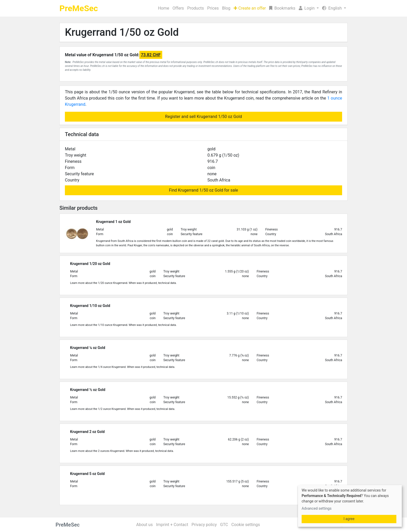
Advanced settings (317, 508)
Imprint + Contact (172, 525)
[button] (309, 8)
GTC (224, 525)
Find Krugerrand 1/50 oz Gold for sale (203, 190)
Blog (226, 8)
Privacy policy (204, 525)
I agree (349, 519)
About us (145, 525)
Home (164, 8)
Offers (178, 8)
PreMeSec (79, 8)
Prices (213, 8)
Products (195, 8)
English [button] (333, 8)
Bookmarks (282, 8)
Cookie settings (246, 525)
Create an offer (250, 8)
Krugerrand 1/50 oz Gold (122, 32)
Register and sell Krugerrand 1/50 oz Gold (203, 117)
